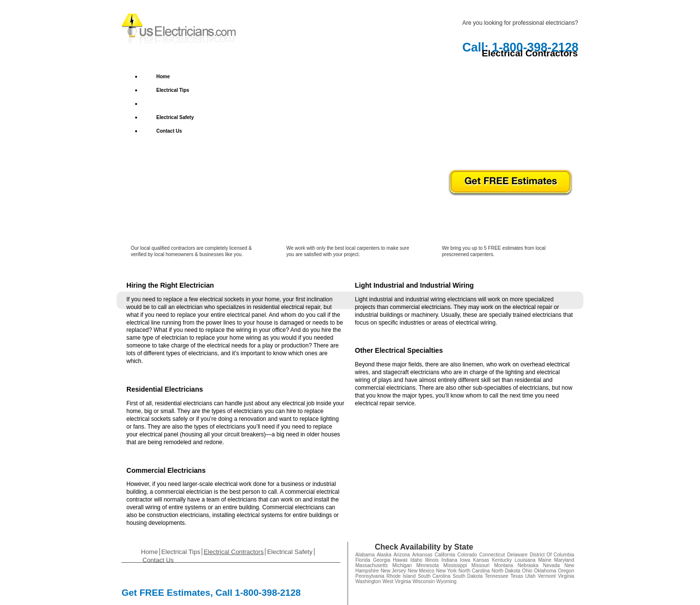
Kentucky (502, 560)
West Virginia (397, 581)
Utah (531, 576)
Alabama (365, 555)
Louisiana (525, 560)
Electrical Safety (175, 117)
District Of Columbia (552, 555)
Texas (517, 576)
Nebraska (528, 565)
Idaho (416, 560)
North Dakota (506, 571)
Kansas (481, 560)
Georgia (382, 560)
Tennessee (496, 576)
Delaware (517, 555)
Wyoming (447, 581)
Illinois (432, 560)
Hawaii (400, 560)
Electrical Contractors (182, 104)
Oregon (566, 571)
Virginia (566, 576)
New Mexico (421, 571)
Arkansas (422, 555)
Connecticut (492, 555)
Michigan (402, 565)
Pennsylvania (370, 576)
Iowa (465, 560)
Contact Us (169, 131)
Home (163, 77)
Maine (545, 560)
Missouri (481, 565)
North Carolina (474, 571)
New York (446, 571)
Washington (368, 581)
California (445, 555)
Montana (503, 565)
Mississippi (455, 565)
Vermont (547, 576)
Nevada (551, 565)
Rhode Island (401, 576)
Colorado (467, 555)
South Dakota (468, 576)
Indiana (449, 560)
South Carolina (434, 576)
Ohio (527, 571)
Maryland (564, 560)
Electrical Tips (173, 90)
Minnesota (428, 565)
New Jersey (393, 571)
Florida (363, 560)
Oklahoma (545, 571)
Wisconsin (424, 581)
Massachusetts (372, 565)
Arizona (402, 555)
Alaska (384, 555)
